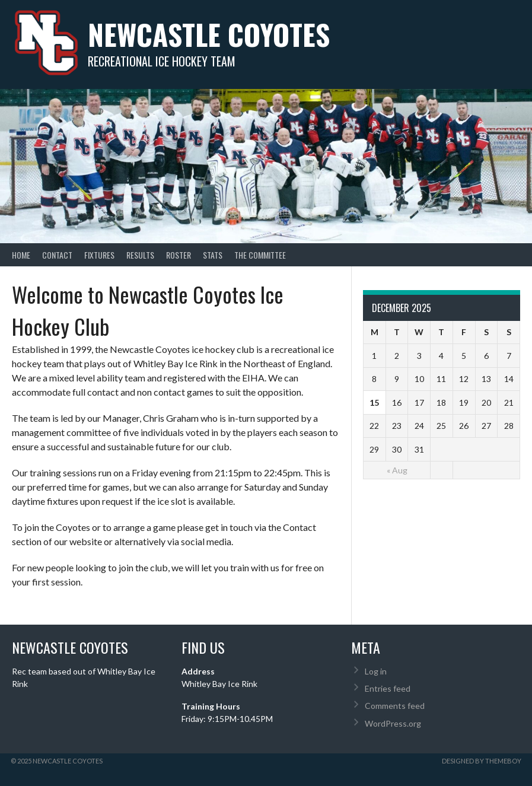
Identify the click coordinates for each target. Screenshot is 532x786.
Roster (179, 255)
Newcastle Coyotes (209, 34)
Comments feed (395, 706)
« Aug (397, 470)
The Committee (260, 255)
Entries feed (388, 688)
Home (21, 255)
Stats (213, 255)
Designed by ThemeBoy (482, 761)
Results (140, 255)
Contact (57, 255)
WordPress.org (393, 723)
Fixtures (99, 255)
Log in (376, 671)
